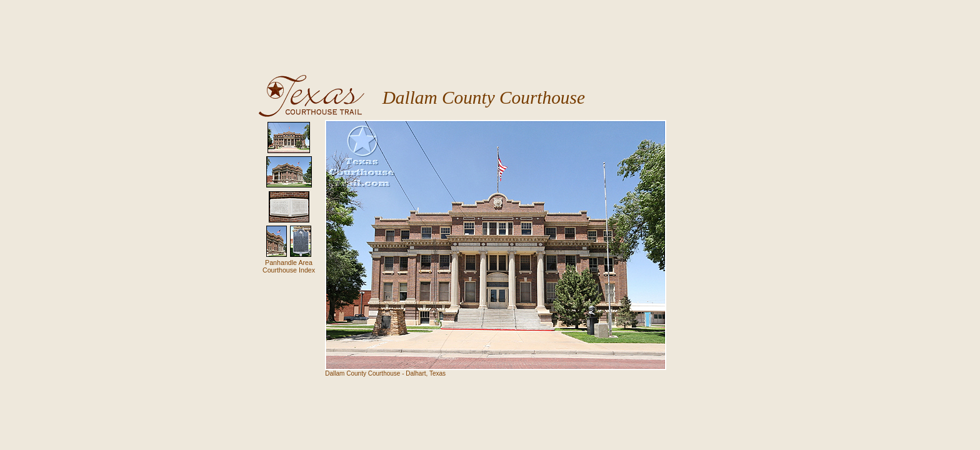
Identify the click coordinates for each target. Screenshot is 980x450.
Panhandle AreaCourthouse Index (289, 266)
